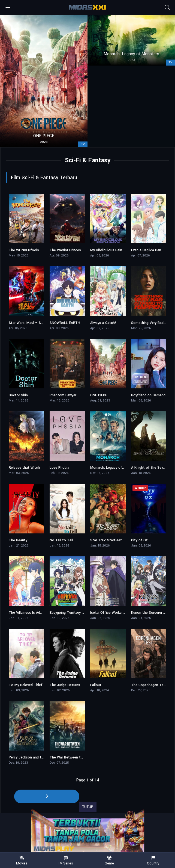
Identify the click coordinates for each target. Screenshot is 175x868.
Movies (22, 860)
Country (153, 860)
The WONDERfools (24, 250)
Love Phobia (59, 468)
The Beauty (18, 540)
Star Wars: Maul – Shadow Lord (34, 323)
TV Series (66, 860)
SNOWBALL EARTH (65, 323)
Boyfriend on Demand (148, 395)
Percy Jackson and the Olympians (36, 757)
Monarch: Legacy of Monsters (114, 468)
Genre (109, 860)
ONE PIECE (99, 395)
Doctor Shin (18, 395)
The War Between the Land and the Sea (82, 757)
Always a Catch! (103, 323)
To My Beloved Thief (26, 685)
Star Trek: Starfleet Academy (114, 540)
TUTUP (88, 807)
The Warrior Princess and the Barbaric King (84, 250)
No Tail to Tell (61, 540)
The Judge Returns (65, 685)
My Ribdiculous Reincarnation (114, 250)
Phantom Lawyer (63, 395)
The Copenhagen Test (149, 685)
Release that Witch (24, 468)
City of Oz (139, 540)
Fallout (96, 685)
